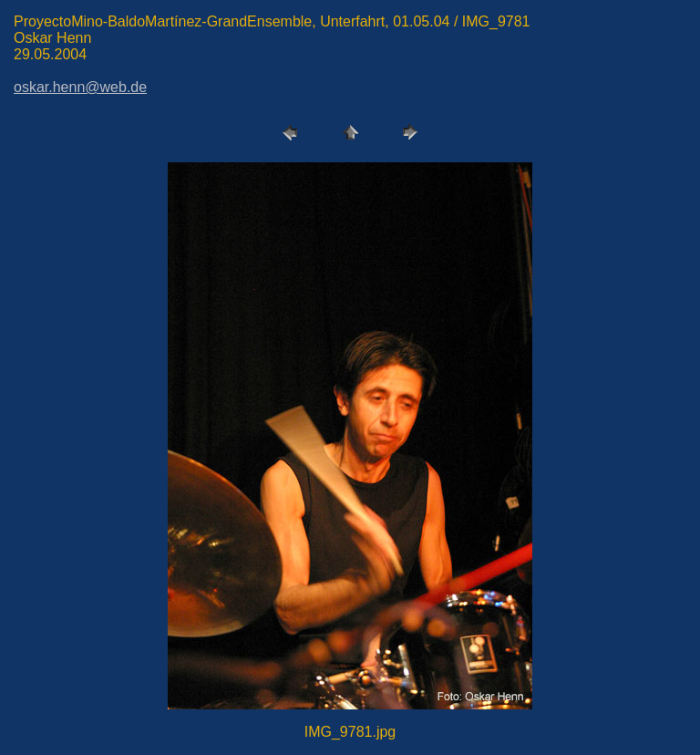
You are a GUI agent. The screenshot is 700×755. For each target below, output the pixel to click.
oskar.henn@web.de (80, 87)
